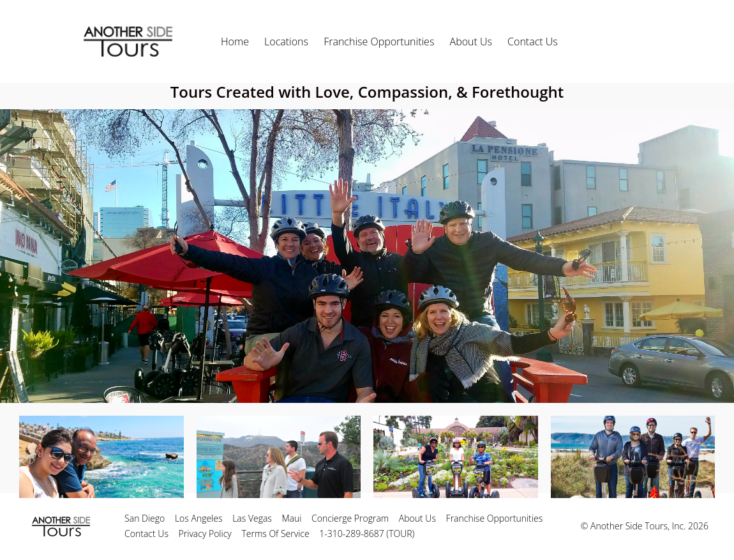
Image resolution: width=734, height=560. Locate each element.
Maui (292, 518)
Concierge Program (350, 518)
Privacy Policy (205, 534)
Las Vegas (252, 518)
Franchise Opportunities (379, 42)
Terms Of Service (275, 534)
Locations (286, 42)
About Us (471, 42)
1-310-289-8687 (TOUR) (367, 534)
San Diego (145, 518)
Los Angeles (199, 518)
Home (235, 42)
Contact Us (533, 42)
